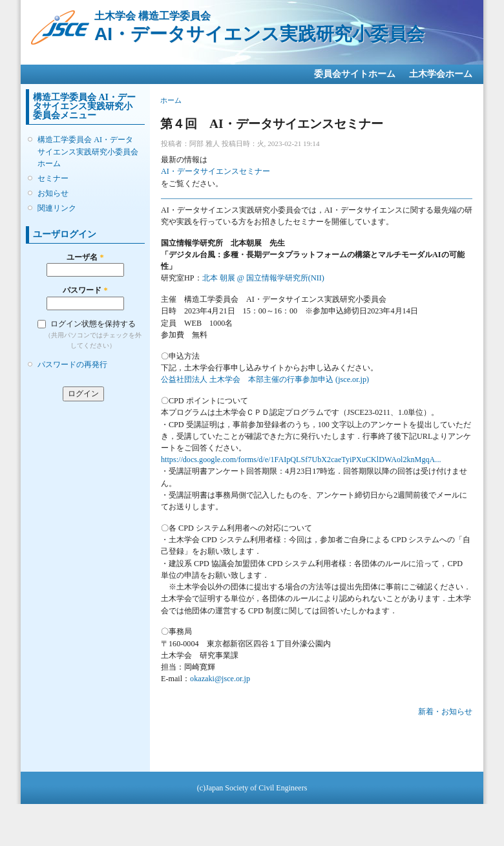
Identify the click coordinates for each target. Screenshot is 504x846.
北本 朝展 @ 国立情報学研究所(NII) (263, 278)
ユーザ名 (85, 257)
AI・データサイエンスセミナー (215, 171)
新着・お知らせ (445, 712)
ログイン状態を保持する (93, 324)
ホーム (171, 100)
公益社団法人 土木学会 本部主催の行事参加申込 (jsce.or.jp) (265, 379)
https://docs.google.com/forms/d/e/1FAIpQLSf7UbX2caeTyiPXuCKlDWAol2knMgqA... (301, 460)
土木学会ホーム (441, 74)
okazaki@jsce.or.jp (220, 679)
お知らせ (53, 193)
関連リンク (57, 208)
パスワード (85, 290)
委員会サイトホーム (355, 74)
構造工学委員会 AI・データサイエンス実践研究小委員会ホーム (88, 151)
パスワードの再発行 (72, 365)
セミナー (53, 178)
